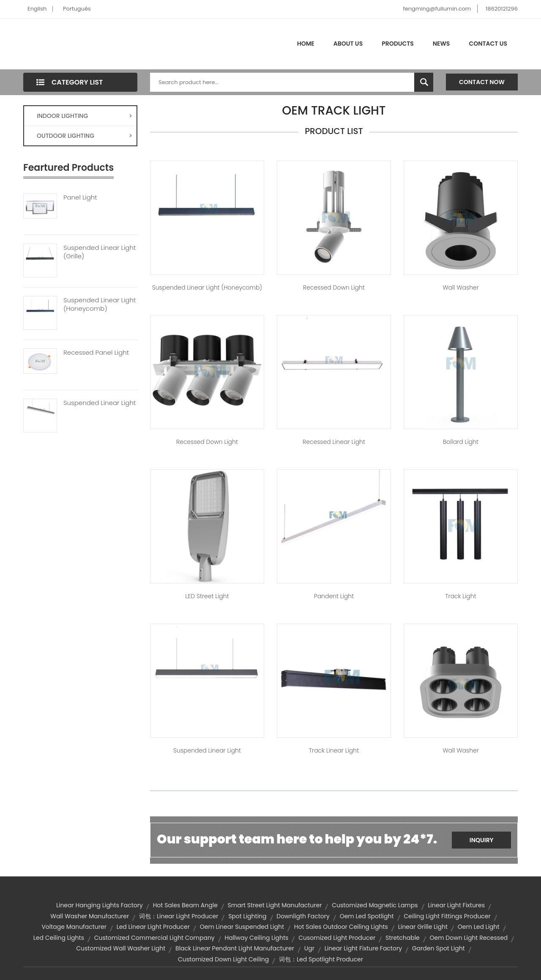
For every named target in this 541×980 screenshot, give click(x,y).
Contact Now (482, 82)
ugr (309, 948)
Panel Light (80, 197)
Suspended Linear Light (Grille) (100, 252)
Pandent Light (334, 596)
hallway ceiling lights (257, 938)
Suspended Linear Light (100, 403)
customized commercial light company (154, 938)
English (37, 9)
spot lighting (247, 916)
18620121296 (502, 9)
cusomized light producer (337, 938)
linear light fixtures (456, 905)
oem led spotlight (367, 916)
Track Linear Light (334, 750)
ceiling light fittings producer (447, 916)
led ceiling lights (59, 938)
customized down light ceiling (223, 959)
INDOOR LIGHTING (85, 116)
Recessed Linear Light (334, 442)
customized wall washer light (121, 948)
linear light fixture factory (363, 948)
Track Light (460, 596)
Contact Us (488, 44)
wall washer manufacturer (90, 916)
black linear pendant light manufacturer (235, 948)
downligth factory (303, 916)
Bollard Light (461, 442)
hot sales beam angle (185, 905)
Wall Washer (461, 287)
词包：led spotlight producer (321, 959)
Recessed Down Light (334, 287)
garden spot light (439, 948)
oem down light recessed (469, 938)
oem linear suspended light (242, 927)
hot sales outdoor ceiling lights (341, 927)
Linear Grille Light (423, 927)
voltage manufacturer (74, 927)
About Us (348, 44)
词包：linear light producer (179, 916)
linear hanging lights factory (100, 905)
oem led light (479, 927)
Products (398, 44)
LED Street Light (207, 596)
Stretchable (403, 938)
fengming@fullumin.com (437, 9)
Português (77, 9)
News (441, 44)
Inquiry (482, 840)
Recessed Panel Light (96, 353)
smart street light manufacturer (275, 905)
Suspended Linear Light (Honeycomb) (100, 304)
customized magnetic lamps (375, 905)
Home (306, 44)
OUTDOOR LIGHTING (85, 136)
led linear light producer (153, 927)
